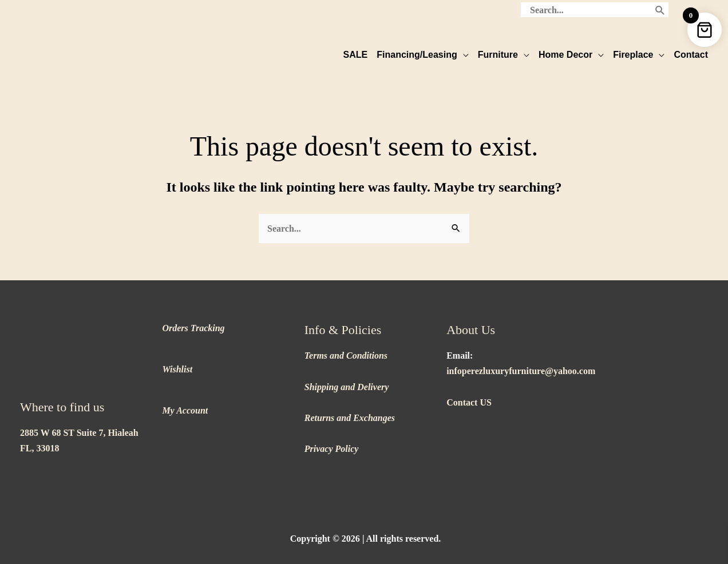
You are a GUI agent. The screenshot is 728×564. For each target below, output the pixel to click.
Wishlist (177, 362)
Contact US (469, 395)
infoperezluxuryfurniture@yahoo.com (521, 364)
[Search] (660, 9)
